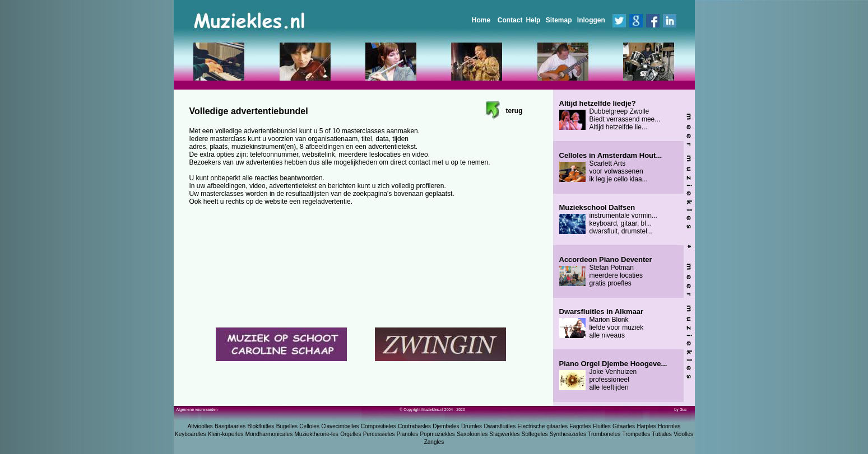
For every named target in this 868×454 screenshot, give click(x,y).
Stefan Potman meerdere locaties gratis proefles (606, 272)
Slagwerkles (505, 434)
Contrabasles (414, 426)
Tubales (662, 434)
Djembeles (446, 426)
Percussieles (379, 434)
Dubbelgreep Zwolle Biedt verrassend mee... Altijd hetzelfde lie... (610, 115)
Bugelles (287, 426)
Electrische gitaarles (542, 426)
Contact (510, 20)
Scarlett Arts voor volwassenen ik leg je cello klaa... (611, 167)
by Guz (680, 409)
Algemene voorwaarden (197, 409)
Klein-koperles (226, 434)
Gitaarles (624, 426)
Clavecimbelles (340, 426)
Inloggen (591, 20)
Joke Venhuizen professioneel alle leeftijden (613, 376)
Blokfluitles (261, 426)
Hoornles (669, 426)
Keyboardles (191, 434)
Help (533, 20)
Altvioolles (200, 426)
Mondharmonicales (269, 434)
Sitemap (559, 20)
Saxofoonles (472, 434)
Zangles (434, 442)
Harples (646, 426)
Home (481, 20)
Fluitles (602, 426)
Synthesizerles (568, 434)
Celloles (309, 426)
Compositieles (379, 426)
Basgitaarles (230, 426)
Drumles (472, 426)
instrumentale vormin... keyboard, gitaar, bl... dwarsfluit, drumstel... (608, 219)
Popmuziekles (438, 434)
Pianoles (407, 434)
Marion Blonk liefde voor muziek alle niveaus (602, 324)
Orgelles (351, 434)
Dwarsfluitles (500, 426)
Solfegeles (535, 434)
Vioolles (683, 434)
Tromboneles (604, 434)
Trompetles (637, 434)
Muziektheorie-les (317, 434)
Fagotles (580, 426)
